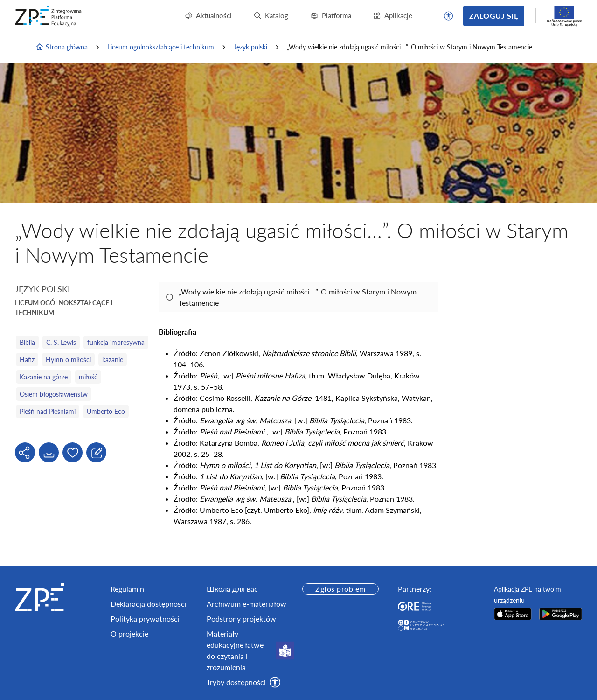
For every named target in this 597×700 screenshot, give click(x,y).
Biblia (27, 342)
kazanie (113, 360)
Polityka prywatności (145, 619)
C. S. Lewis (61, 342)
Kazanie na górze (44, 377)
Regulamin (127, 589)
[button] (449, 16)
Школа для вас (232, 589)
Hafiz (27, 360)
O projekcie (129, 633)
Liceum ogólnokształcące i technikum (161, 47)
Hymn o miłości (68, 360)
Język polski (250, 47)
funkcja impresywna (116, 342)
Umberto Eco (106, 411)
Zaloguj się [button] (494, 16)
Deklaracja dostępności (149, 604)
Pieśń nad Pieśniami (48, 411)
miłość (88, 377)
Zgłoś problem (340, 589)
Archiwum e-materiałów (246, 604)
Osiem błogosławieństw (54, 394)
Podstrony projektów (241, 619)
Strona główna (62, 47)
